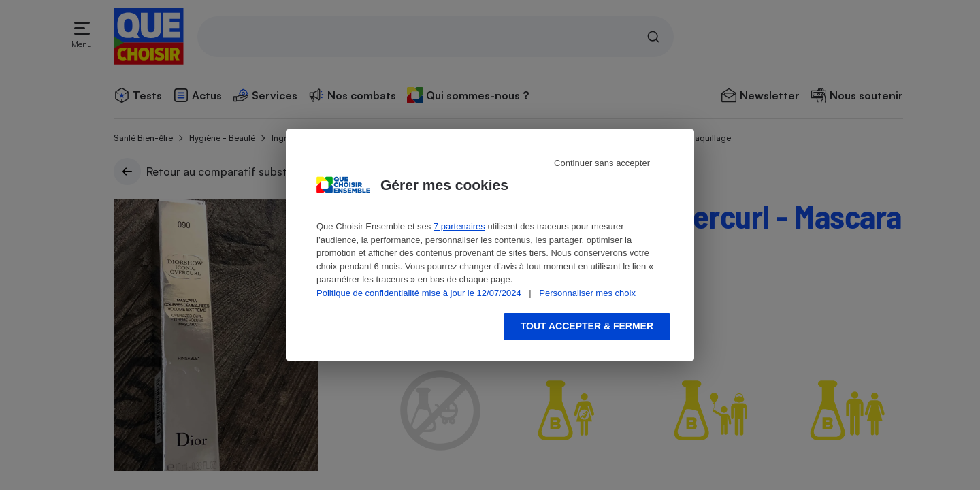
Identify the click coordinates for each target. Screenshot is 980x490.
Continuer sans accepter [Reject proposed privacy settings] (602, 163)
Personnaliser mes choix (587, 293)
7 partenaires (459, 226)
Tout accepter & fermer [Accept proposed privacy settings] (587, 326)
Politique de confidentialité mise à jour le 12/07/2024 (419, 293)
